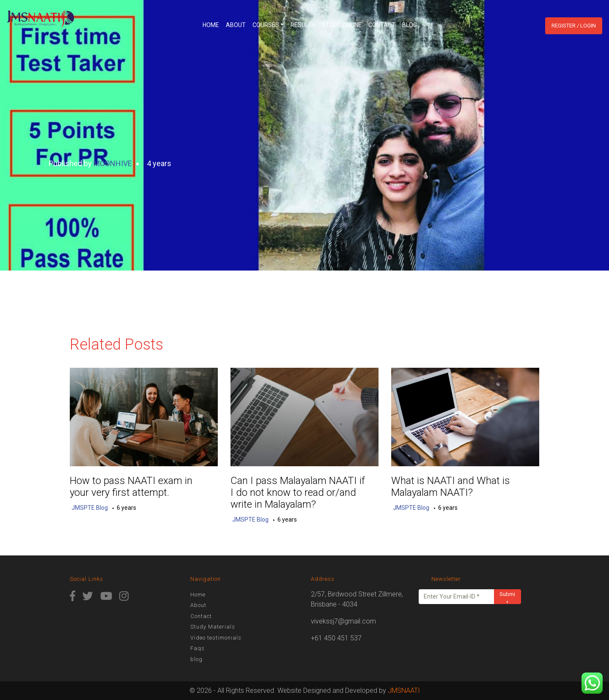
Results (303, 25)
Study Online (342, 25)
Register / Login (574, 26)
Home (211, 25)
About (236, 25)
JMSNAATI (404, 690)
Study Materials (213, 627)
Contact (382, 25)
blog (410, 25)
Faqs (198, 648)
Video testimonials (216, 638)
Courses (266, 25)
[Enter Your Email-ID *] (457, 597)
